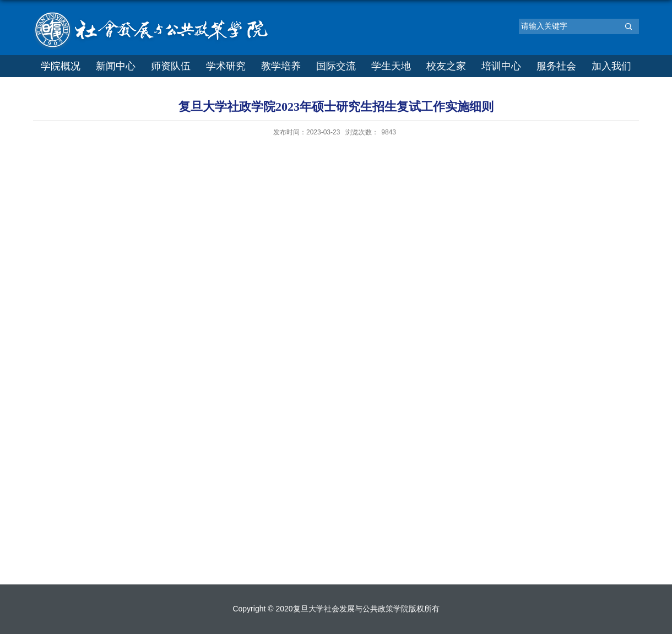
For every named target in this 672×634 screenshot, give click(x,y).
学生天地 (391, 66)
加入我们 (611, 66)
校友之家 (446, 66)
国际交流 (336, 66)
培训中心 (501, 66)
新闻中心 (116, 66)
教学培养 (281, 66)
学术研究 (226, 66)
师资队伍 (171, 66)
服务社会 (556, 66)
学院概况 (61, 66)
